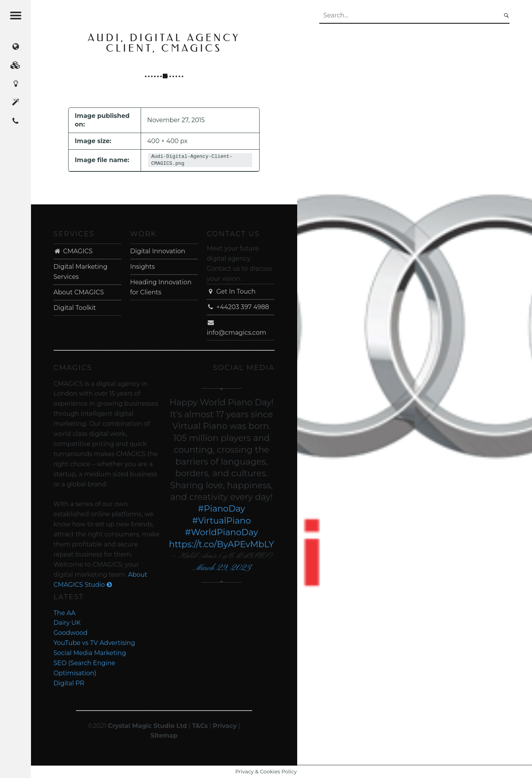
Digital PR (69, 683)
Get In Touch (231, 291)
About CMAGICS (79, 292)
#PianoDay (222, 509)
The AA (65, 613)
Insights (143, 267)
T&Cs (200, 726)
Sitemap (164, 736)
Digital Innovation (158, 251)
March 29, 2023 (221, 568)
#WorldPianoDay (221, 532)
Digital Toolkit (75, 308)
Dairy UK (67, 623)
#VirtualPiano (222, 521)
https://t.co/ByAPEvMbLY (221, 544)
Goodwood (71, 633)
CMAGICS (73, 251)
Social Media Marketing (90, 653)
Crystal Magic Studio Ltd (147, 726)
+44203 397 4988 (238, 307)
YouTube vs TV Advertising (94, 643)
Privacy (225, 726)
